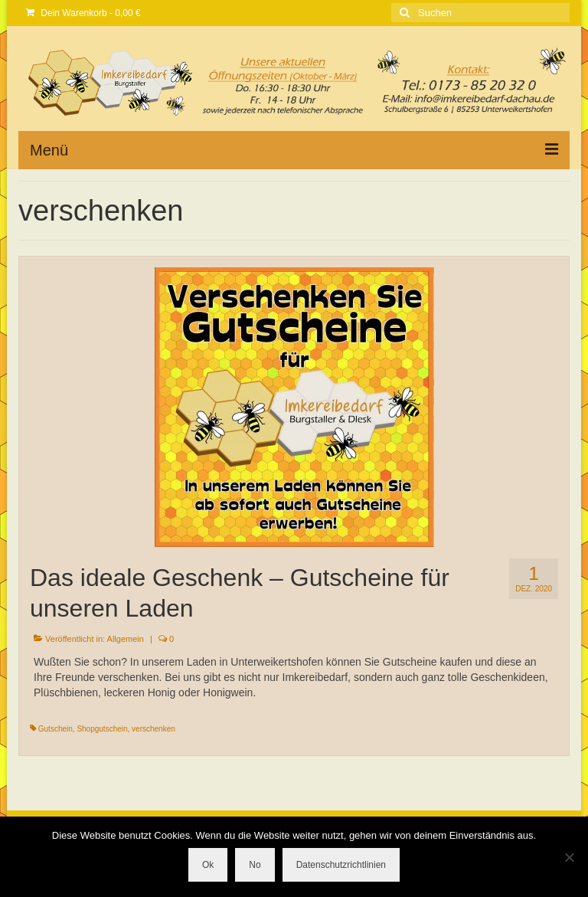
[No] (569, 857)
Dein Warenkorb (83, 13)
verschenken (154, 729)
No (255, 865)
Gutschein (56, 729)
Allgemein (126, 639)
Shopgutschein (102, 729)
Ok (208, 865)
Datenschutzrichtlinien (341, 865)
